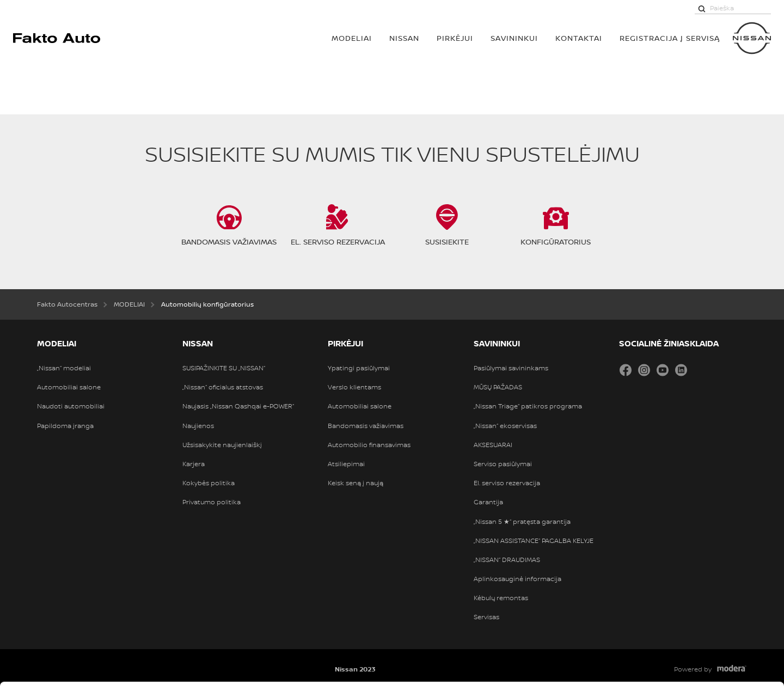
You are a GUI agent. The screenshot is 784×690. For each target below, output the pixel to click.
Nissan (404, 38)
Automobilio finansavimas (369, 445)
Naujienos (198, 426)
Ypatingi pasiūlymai (359, 368)
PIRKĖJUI (455, 38)
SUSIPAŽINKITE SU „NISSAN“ (224, 368)
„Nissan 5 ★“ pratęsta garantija (522, 522)
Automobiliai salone (69, 387)
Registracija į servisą (670, 38)
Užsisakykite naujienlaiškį (222, 445)
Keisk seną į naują (356, 483)
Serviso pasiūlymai (503, 464)
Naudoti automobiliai (71, 406)
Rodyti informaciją (538, 669)
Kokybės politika (209, 483)
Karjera (194, 464)
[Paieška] (702, 8)
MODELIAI (352, 38)
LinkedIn (681, 370)
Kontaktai (579, 38)
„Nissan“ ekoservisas (505, 426)
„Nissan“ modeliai (64, 368)
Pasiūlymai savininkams (511, 368)
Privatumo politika (212, 502)
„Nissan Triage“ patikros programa (528, 406)
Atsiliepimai (346, 464)
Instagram (644, 370)
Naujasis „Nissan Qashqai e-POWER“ (238, 406)
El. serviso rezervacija (507, 483)
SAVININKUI (514, 38)
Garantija (488, 502)
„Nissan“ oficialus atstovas (223, 387)
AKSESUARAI (493, 445)
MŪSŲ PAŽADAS (498, 387)
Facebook (626, 370)
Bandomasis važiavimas (366, 426)
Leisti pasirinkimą (693, 587)
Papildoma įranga (65, 426)
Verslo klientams (354, 387)
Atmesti (693, 621)
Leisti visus (693, 552)
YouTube (663, 370)
